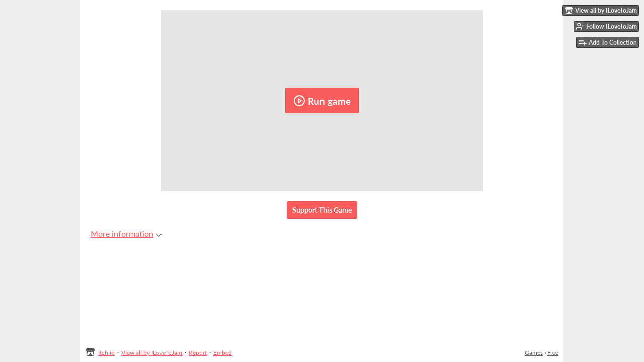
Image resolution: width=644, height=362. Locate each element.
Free (553, 353)
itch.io (106, 353)
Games (534, 353)
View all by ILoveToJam (152, 353)
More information (126, 234)
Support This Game (322, 210)
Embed (223, 353)
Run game (322, 101)
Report (198, 353)
